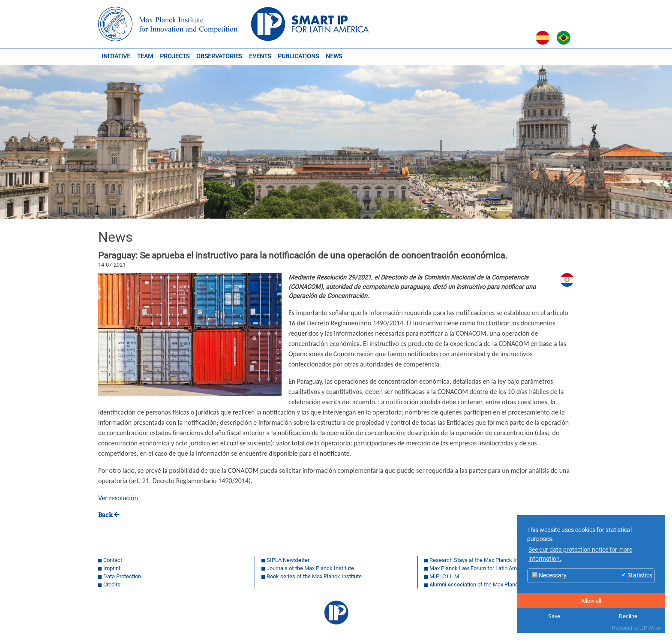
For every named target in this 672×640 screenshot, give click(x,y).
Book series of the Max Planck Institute (314, 576)
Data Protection (122, 576)
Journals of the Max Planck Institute (310, 568)
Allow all (591, 601)
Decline (628, 616)
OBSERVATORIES (219, 56)
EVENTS (260, 56)
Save (554, 616)
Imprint (112, 568)
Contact (113, 560)
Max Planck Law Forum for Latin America (479, 568)
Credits (112, 584)
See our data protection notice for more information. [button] (580, 554)
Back (105, 515)
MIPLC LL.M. (445, 576)
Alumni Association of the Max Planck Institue (485, 584)
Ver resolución (118, 498)
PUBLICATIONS (298, 56)
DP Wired (651, 628)
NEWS (334, 56)
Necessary (549, 575)
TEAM (145, 56)
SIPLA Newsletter (288, 560)
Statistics (636, 575)
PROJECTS (175, 56)
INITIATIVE (116, 56)
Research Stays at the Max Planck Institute (481, 560)
